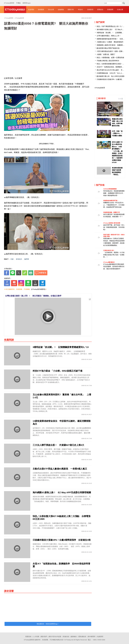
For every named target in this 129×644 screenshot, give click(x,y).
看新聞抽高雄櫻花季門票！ (111, 201)
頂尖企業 (51, 9)
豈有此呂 (19, 259)
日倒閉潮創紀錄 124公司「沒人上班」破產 (113, 73)
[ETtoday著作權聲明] (38, 289)
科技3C (80, 9)
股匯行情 (71, 9)
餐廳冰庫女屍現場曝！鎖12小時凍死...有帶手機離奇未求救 (117, 122)
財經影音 (90, 9)
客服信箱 (66, 637)
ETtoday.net (69, 640)
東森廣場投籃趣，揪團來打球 (112, 212)
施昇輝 (27, 259)
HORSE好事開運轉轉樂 (110, 189)
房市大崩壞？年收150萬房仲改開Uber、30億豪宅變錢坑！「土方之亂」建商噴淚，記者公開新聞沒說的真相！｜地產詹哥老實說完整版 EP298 (117, 152)
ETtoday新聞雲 (9, 1)
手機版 (18, 1)
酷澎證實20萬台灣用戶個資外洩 (108, 48)
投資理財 (31, 9)
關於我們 (44, 637)
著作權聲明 (92, 637)
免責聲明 (100, 637)
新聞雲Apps (27, 1)
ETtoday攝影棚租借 (109, 262)
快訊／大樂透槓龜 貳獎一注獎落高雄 (110, 58)
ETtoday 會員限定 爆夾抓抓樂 (112, 223)
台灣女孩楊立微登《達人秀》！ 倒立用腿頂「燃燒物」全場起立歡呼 (33, 296)
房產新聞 (110, 9)
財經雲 (15, 10)
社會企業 (120, 9)
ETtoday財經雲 (100, 88)
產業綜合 (100, 9)
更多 (121, 99)
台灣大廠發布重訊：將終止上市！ (109, 36)
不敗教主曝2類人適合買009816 (108, 61)
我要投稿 (28, 637)
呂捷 (12, 259)
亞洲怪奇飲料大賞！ (109, 250)
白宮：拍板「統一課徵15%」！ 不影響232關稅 (117, 133)
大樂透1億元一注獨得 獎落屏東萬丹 (110, 42)
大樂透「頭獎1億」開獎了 (106, 54)
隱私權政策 (82, 637)
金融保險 (61, 9)
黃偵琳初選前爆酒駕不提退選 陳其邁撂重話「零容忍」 (117, 171)
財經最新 (41, 9)
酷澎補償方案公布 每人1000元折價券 (111, 76)
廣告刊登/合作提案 (55, 637)
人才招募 (36, 637)
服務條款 (74, 637)
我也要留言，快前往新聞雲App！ (48, 624)
